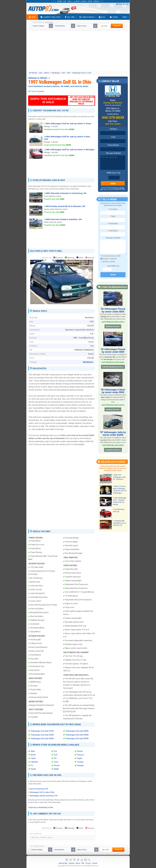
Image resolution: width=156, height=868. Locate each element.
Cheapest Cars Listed (50, 17)
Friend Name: (113, 223)
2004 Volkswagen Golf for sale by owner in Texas (68, 123)
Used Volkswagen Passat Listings (113, 322)
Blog (102, 17)
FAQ (83, 863)
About (78, 863)
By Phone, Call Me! (108, 262)
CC (32, 765)
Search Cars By (87, 17)
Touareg (80, 762)
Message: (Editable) (113, 153)
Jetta (56, 762)
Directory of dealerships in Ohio (41, 807)
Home (32, 17)
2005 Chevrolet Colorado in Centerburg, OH (66, 193)
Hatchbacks (88, 362)
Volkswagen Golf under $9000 (77, 738)
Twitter (80, 258)
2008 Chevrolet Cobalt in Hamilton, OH (64, 219)
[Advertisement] (78, 51)
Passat (57, 765)
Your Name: (113, 209)
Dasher (33, 769)
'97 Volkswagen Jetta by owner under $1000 (113, 433)
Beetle (33, 754)
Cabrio (33, 758)
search (117, 26)
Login (127, 4)
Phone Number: (113, 145)
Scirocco (81, 754)
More (125, 17)
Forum (114, 17)
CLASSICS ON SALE (112, 450)
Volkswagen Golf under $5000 (77, 735)
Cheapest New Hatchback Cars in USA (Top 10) (119, 523)
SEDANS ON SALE (112, 327)
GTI (55, 758)
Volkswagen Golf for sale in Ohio (42, 792)
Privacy (88, 863)
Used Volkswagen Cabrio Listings (113, 405)
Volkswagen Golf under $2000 (42, 735)
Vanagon (81, 765)
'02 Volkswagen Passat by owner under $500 (113, 310)
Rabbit (56, 769)
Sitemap (72, 863)
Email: (113, 137)
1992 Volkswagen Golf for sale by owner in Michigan (70, 149)
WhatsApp (71, 258)
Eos (55, 751)
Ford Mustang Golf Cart (118, 510)
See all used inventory (114, 105)
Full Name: (113, 129)
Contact (95, 863)
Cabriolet (34, 762)
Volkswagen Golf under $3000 (42, 738)
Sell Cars (70, 17)
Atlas (33, 751)
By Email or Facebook (109, 259)
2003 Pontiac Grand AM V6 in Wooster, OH (65, 206)
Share (120, 4)
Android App (63, 863)
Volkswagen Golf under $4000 (77, 731)
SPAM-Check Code (113, 173)
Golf (56, 754)
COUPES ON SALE (112, 409)
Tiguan (80, 758)
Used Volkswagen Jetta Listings (113, 445)
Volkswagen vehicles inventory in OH (43, 795)
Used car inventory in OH (39, 788)
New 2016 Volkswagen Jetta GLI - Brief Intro (119, 477)
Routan (80, 751)
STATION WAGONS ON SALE (112, 367)
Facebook (59, 258)
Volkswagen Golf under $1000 (42, 731)
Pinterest (91, 258)
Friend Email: (113, 231)
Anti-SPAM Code (113, 266)
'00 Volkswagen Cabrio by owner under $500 (113, 391)
